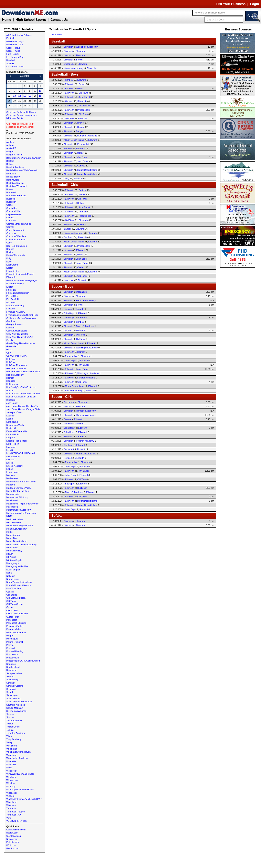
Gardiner (11, 321)
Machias (11, 475)
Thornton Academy (16, 733)
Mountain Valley (14, 551)
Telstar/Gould (13, 727)
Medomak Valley (15, 519)
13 (14, 96)
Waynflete (11, 764)
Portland (11, 648)
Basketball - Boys (15, 41)
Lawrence (11, 447)
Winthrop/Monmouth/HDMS (20, 790)
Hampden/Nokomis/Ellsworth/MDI (23, 372)
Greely (10, 340)
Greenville (11, 346)
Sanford (10, 676)
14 (20, 96)
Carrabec (11, 221)
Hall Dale (11, 359)
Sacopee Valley (14, 673)
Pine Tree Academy (16, 633)
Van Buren (12, 746)
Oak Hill (10, 592)
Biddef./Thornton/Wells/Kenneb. (22, 170)
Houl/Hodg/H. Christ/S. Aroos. (21, 387)
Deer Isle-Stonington (17, 246)
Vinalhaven (12, 749)
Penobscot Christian (16, 623)
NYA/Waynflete (14, 588)
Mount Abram (13, 535)
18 (40, 96)
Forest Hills (12, 296)
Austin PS (11, 148)
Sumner (10, 717)
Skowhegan (12, 695)
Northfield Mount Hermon (19, 585)
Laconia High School (17, 441)
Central (10, 227)
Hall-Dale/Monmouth (17, 365)
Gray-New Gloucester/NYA (20, 337)
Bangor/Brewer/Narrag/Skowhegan (24, 158)
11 (40, 91)
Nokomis (11, 576)
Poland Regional (15, 642)
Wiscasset (11, 793)
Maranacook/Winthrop (17, 497)
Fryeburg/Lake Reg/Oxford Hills (22, 315)
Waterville (11, 761)
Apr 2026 (25, 76)
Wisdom (10, 796)
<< (9, 76)
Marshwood (12, 500)
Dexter (10, 252)
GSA (9, 353)
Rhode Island (13, 667)
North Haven (13, 579)
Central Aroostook (15, 230)
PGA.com (11, 845)
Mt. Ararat (11, 557)
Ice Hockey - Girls (15, 67)
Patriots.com (13, 842)
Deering (10, 249)
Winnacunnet (13, 780)
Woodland (11, 802)
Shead (10, 692)
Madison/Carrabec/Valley (19, 488)
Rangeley (11, 664)
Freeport (11, 309)
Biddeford (11, 174)
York (9, 818)
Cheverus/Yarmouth (16, 240)
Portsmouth (12, 654)
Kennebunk (12, 422)
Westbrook (12, 771)
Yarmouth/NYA (14, 815)
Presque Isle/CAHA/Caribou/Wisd (23, 661)
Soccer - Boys (13, 48)
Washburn (11, 755)
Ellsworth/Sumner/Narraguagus (22, 280)
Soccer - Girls (13, 51)
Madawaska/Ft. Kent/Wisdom (21, 482)
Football (10, 38)
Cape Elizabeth (14, 214)
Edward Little (13, 271)
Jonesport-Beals (14, 412)
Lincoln (10, 463)
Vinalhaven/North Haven (18, 752)
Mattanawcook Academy (18, 510)
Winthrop (11, 787)
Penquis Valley (14, 629)
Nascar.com (12, 839)
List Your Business (231, 4)
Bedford (10, 161)
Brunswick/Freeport (16, 195)
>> (40, 76)
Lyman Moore (13, 472)
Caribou (10, 218)
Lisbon (10, 469)
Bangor (10, 152)
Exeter (10, 287)
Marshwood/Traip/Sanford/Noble (22, 504)
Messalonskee (13, 522)
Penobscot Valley (15, 626)
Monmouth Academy (17, 529)
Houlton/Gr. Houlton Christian (21, 397)
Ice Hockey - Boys (15, 57)
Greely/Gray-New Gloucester (21, 343)
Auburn (10, 145)
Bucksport (11, 202)
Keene (10, 419)
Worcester (11, 805)
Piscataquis (12, 639)
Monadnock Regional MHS (20, 525)
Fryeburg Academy (16, 312)
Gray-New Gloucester (17, 334)
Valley (9, 742)
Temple (10, 730)
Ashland (10, 142)
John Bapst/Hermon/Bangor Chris (23, 409)
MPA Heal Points (15, 118)
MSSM (10, 554)
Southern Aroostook (16, 705)
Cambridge (12, 208)
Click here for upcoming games (22, 115)
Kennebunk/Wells (15, 425)
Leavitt (10, 450)
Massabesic (12, 507)
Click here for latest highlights (21, 112)
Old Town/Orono (14, 604)
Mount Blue (12, 538)
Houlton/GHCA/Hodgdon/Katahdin (23, 394)
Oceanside (12, 595)
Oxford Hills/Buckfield (17, 614)
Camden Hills (13, 211)
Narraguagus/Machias (17, 566)
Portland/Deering (15, 651)
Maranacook (13, 494)
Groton (10, 349)
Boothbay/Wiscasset (17, 186)
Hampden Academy (16, 368)
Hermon (10, 378)
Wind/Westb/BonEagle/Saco (20, 774)
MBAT (9, 516)
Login (254, 4)
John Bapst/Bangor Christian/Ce (22, 406)
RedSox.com (13, 848)
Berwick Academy (15, 167)
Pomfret (10, 645)
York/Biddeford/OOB (16, 821)
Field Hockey (13, 54)
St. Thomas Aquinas (16, 711)
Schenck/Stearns (15, 686)
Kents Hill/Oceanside (17, 431)
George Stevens (14, 324)
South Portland (14, 698)
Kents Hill (11, 428)
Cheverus (11, 233)
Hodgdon (11, 381)
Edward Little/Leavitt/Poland (20, 274)
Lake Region (13, 444)
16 (30, 96)
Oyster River (13, 617)
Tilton (9, 736)
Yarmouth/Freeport (16, 812)
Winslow (11, 783)
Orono (9, 607)
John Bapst (12, 403)
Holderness (12, 384)
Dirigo (9, 258)
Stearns (10, 714)
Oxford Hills (12, 610)
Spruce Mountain (15, 708)
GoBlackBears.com (16, 830)
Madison (11, 485)
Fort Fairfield (13, 299)
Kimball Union (13, 434)
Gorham (10, 328)
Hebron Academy (15, 375)
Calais (9, 205)
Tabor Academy (14, 721)
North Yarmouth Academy (19, 582)
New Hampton (13, 570)
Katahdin (11, 416)
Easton (10, 268)
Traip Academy (14, 739)
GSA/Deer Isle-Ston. (17, 356)
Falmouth (11, 290)
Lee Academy (13, 456)
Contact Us (59, 20)
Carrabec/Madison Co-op (19, 224)
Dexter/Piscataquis (16, 255)
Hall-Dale (11, 362)
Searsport (11, 689)
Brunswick (11, 192)
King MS (11, 437)
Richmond (11, 670)
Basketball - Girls (15, 45)
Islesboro (11, 400)
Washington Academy (17, 758)
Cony (9, 243)
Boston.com (12, 833)
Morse (9, 532)
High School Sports (31, 20)
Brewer (10, 189)
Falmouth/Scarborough (18, 293)
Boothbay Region (15, 183)
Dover (9, 262)
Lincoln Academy (15, 466)
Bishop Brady (13, 177)
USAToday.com (14, 836)
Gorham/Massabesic (17, 331)
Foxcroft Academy (15, 306)
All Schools (57, 35)
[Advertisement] (239, 330)
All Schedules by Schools (19, 35)
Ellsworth (11, 277)
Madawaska (12, 478)
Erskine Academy (15, 283)
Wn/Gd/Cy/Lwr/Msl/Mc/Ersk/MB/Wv (24, 799)
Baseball (11, 60)
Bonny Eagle (13, 180)
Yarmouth (11, 808)
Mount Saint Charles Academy (21, 544)
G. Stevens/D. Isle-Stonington (21, 318)
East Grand (12, 265)
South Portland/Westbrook (19, 702)
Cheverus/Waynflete (16, 236)
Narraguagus (13, 563)
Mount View (12, 548)
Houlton (10, 390)
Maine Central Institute (18, 491)
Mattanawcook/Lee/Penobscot (21, 513)
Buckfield (11, 199)
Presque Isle (13, 658)
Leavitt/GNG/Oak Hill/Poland (20, 453)
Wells (9, 768)
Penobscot (12, 620)
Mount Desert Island (16, 541)
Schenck (11, 683)
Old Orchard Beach (16, 598)
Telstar (10, 724)
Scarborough (13, 679)
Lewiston (11, 460)
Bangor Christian (15, 155)
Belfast (10, 164)
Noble (9, 573)
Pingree (10, 636)
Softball (10, 64)
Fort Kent (11, 302)
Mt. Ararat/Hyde (14, 560)
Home (7, 20)
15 (25, 96)
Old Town (11, 601)
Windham (11, 777)
